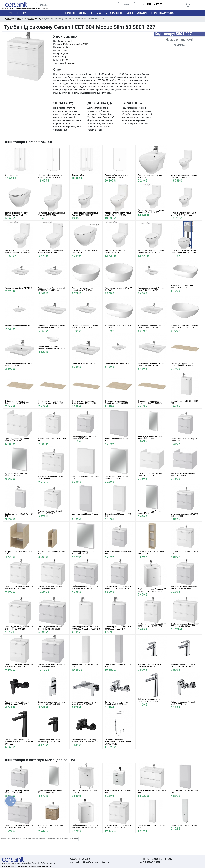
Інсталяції (70, 13)
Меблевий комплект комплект (63, 839)
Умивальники (86, 13)
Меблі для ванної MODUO (76, 44)
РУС (24, 13)
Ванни (130, 13)
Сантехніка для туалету (163, 13)
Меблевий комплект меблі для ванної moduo (23, 839)
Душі (99, 13)
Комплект (70, 63)
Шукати (126, 5)
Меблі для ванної (114, 13)
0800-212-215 (154, 4)
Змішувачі (142, 13)
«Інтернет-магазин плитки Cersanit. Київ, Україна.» (26, 866)
